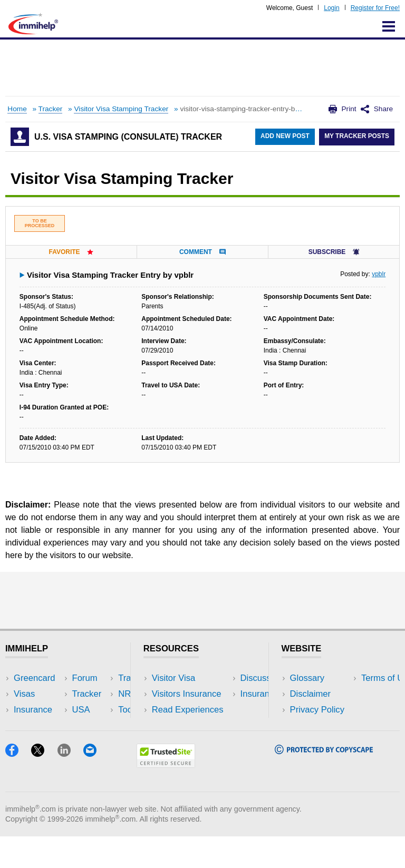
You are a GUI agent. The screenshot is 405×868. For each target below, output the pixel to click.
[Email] (95, 785)
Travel (97, 694)
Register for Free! (375, 8)
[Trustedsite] (166, 796)
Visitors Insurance (187, 694)
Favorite (71, 252)
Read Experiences (188, 710)
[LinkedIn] (70, 785)
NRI (93, 710)
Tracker (51, 109)
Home (17, 109)
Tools (95, 725)
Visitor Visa (173, 678)
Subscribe (334, 252)
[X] (44, 785)
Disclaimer (311, 694)
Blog (94, 741)
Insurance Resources (193, 741)
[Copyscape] (324, 782)
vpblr (379, 274)
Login (331, 8)
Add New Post (284, 137)
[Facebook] (18, 785)
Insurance (33, 710)
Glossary (307, 678)
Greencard (34, 678)
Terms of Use (316, 725)
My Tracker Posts (356, 137)
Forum (26, 725)
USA (94, 678)
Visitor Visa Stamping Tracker (121, 109)
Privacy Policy (317, 710)
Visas (24, 694)
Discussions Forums (191, 725)
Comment (202, 252)
